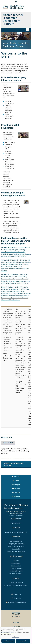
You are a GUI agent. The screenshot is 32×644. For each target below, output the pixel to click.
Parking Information (16, 571)
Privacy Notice (16, 626)
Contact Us (17, 598)
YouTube (17, 489)
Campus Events (16, 566)
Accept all (23, 641)
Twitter (17, 481)
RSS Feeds (17, 497)
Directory (16, 560)
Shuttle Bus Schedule (16, 574)
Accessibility (16, 549)
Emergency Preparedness (16, 544)
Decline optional (8, 641)
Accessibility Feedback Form (16, 552)
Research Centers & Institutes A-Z (16, 532)
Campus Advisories (16, 541)
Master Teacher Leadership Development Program (13, 19)
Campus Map (15, 563)
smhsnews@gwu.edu (16, 515)
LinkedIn (17, 493)
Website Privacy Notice (8, 633)
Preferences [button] (16, 637)
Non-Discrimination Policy (16, 546)
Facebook (17, 477)
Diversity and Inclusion (16, 583)
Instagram (17, 485)
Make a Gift (17, 594)
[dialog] (16, 636)
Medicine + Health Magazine (17, 602)
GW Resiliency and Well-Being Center (16, 585)
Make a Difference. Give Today (13, 464)
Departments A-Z (16, 523)
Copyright (16, 622)
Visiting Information (16, 568)
